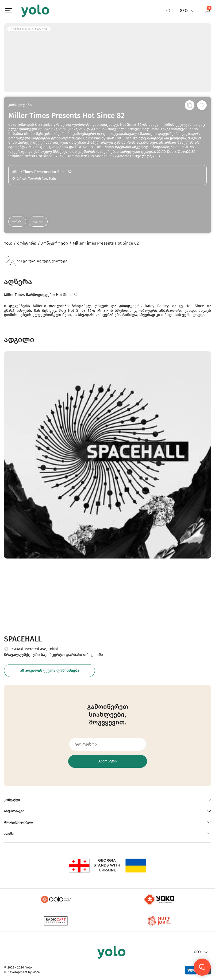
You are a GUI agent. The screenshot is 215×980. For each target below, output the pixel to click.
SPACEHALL (23, 639)
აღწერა (17, 221)
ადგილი (38, 221)
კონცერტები (20, 105)
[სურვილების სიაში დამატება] (202, 105)
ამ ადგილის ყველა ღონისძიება (50, 671)
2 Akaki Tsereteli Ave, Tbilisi (35, 649)
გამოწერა (107, 761)
